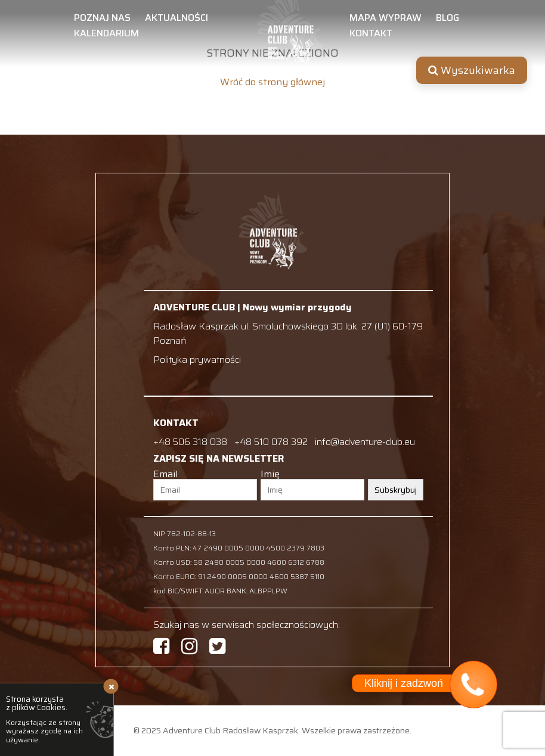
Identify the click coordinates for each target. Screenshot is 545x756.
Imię (270, 474)
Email (165, 474)
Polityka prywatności (197, 360)
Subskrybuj (396, 490)
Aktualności (176, 19)
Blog (448, 19)
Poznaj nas (102, 19)
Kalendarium (106, 35)
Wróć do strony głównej (272, 82)
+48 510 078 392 (272, 442)
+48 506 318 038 (190, 442)
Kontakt (371, 35)
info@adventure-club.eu (365, 442)
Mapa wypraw (385, 19)
